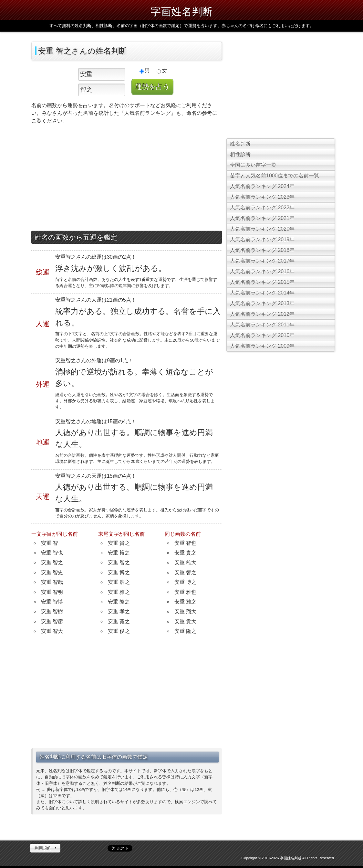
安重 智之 (52, 562)
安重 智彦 (52, 621)
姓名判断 (240, 144)
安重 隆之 (119, 602)
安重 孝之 (119, 611)
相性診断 (240, 154)
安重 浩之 (119, 582)
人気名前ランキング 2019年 (262, 239)
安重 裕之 (119, 553)
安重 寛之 (119, 621)
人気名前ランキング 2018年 (262, 250)
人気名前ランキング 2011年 (262, 325)
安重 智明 (52, 592)
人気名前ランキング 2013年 (262, 303)
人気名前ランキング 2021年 (262, 218)
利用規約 (43, 848)
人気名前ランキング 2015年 (262, 282)
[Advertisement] (127, 179)
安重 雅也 (185, 592)
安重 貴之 (119, 543)
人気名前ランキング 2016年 (262, 271)
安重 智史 (52, 572)
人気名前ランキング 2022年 (262, 208)
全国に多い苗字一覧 (253, 165)
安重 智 (49, 543)
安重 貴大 (185, 621)
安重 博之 (119, 572)
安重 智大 (52, 631)
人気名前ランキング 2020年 (262, 229)
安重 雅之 (119, 592)
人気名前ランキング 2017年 (262, 261)
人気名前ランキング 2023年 (262, 197)
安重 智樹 (52, 611)
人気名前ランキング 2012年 (262, 314)
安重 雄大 (185, 562)
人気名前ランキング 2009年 (262, 346)
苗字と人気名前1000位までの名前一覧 (275, 176)
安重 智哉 (52, 582)
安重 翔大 (185, 611)
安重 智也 (52, 553)
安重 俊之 (119, 631)
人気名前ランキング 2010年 (262, 335)
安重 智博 (52, 602)
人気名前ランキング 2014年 (262, 293)
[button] (45, 848)
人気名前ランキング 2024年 (262, 186)
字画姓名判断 (181, 12)
